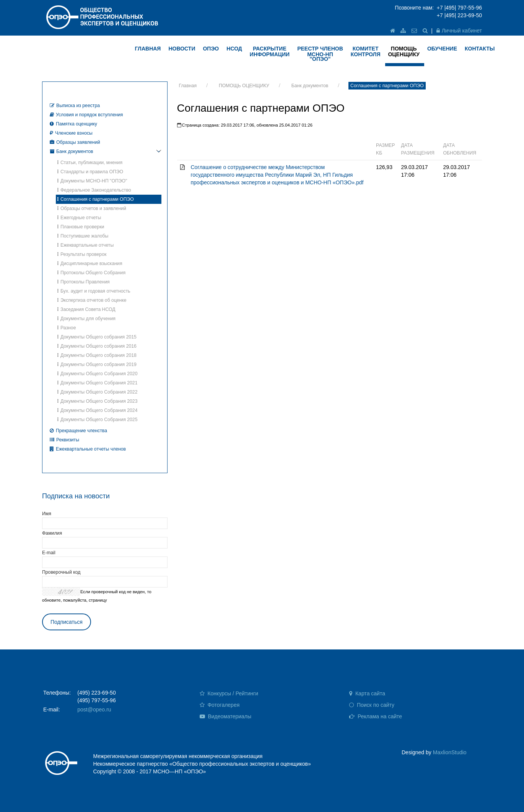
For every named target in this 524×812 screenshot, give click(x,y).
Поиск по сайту (372, 705)
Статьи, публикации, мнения (90, 163)
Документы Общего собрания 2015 (97, 337)
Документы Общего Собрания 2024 (97, 410)
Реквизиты (64, 440)
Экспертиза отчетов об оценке (92, 300)
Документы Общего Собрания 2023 (97, 401)
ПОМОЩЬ (404, 51)
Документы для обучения (86, 319)
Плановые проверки (81, 227)
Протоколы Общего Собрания (91, 273)
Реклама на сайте (376, 716)
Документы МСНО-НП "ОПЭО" (92, 181)
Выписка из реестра (75, 106)
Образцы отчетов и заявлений (92, 208)
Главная (188, 86)
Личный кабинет (459, 31)
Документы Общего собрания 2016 (97, 346)
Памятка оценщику (73, 124)
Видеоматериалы (226, 716)
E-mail (49, 553)
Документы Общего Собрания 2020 (97, 374)
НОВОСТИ (182, 49)
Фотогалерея (220, 705)
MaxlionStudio (450, 752)
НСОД (234, 49)
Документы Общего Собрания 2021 (97, 383)
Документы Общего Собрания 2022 (97, 392)
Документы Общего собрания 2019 (97, 365)
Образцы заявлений (75, 142)
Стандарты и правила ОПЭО (90, 172)
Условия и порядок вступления (86, 115)
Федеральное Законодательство (94, 190)
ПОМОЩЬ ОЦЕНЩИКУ (244, 86)
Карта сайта (367, 693)
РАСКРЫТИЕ (270, 51)
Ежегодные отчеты (79, 218)
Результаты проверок (82, 254)
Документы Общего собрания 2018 (97, 355)
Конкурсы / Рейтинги (229, 693)
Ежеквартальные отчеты (85, 245)
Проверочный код (61, 572)
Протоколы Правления (84, 282)
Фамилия (52, 533)
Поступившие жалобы (83, 236)
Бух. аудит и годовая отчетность (94, 291)
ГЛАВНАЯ (148, 49)
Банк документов (310, 86)
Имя (47, 514)
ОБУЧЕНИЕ (442, 49)
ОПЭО (211, 49)
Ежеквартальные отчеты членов (88, 449)
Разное (67, 328)
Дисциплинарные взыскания (90, 264)
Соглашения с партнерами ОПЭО (387, 86)
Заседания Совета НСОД (86, 309)
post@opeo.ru (94, 709)
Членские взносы (71, 133)
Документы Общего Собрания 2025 (97, 420)
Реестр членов (320, 54)
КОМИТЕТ (366, 51)
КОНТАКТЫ (480, 49)
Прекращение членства (78, 431)
